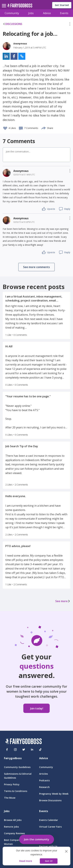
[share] (44, 128)
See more (63, 601)
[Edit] (70, 25)
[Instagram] (15, 750)
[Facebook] (7, 750)
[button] (70, 25)
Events (64, 13)
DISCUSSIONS (12, 24)
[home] (20, 6)
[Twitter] (24, 750)
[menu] (4, 3)
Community (12, 13)
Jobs (31, 13)
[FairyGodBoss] (23, 742)
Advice (47, 13)
